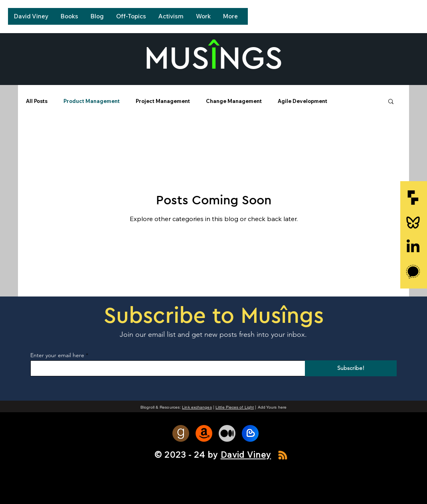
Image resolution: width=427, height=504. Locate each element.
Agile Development (302, 101)
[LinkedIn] (413, 247)
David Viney (246, 455)
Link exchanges (197, 407)
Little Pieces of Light (235, 407)
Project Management (163, 101)
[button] (391, 102)
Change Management (234, 101)
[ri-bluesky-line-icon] (413, 222)
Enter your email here (57, 355)
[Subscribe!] (351, 368)
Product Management (92, 101)
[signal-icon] (413, 272)
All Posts (37, 101)
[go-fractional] (413, 198)
